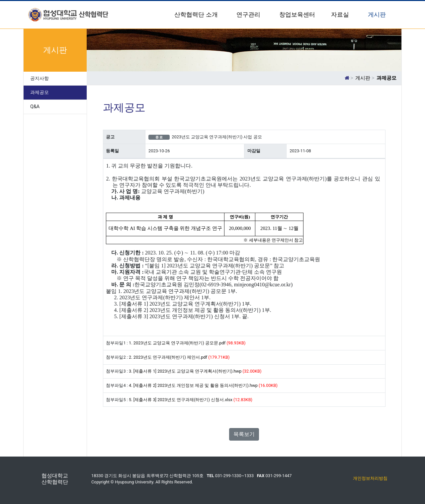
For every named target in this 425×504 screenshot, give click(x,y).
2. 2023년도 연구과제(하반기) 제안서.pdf (168, 357)
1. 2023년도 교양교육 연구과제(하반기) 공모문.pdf (177, 343)
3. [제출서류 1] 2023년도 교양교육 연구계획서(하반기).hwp (185, 371)
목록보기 (244, 434)
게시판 (378, 15)
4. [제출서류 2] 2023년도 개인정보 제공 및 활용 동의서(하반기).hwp (193, 385)
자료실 (341, 15)
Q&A (35, 107)
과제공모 (40, 92)
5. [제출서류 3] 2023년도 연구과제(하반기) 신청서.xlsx (181, 400)
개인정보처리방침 (370, 478)
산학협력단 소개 (197, 15)
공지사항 (40, 78)
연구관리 (249, 15)
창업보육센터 (297, 15)
